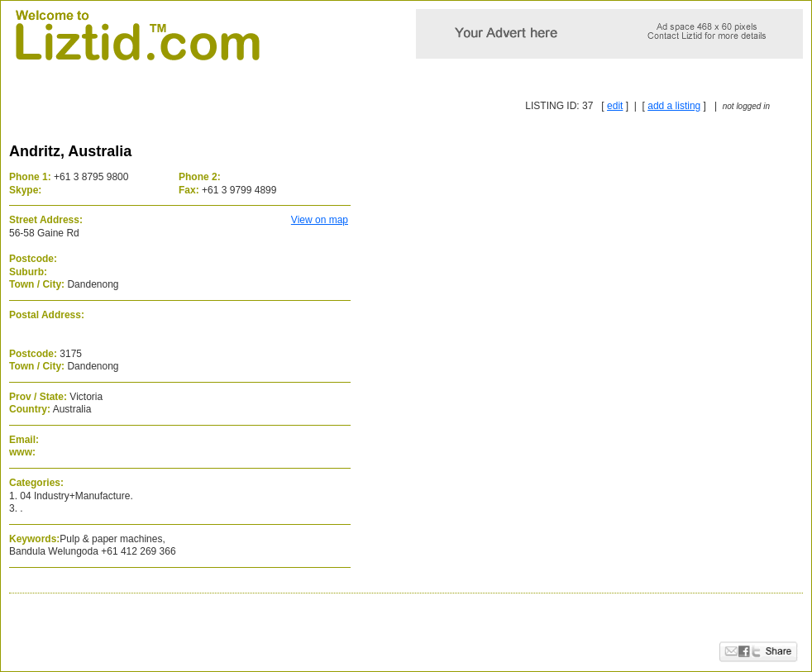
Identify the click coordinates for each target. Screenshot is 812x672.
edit (615, 106)
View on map (320, 220)
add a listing (674, 106)
